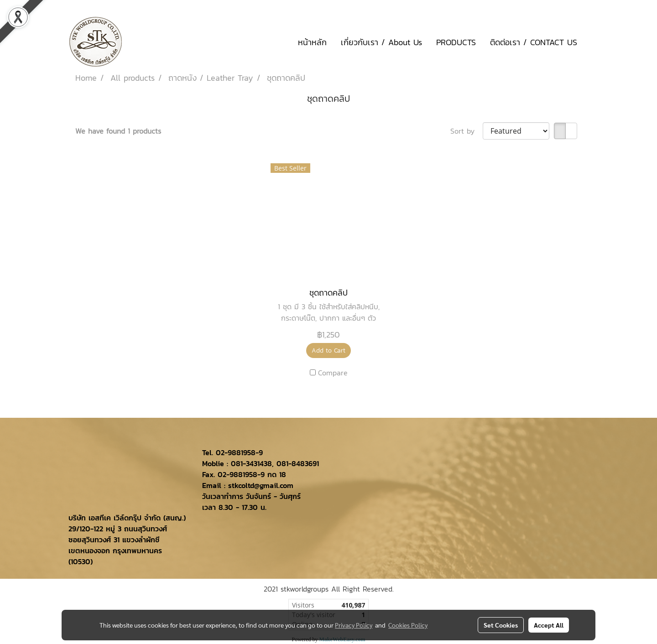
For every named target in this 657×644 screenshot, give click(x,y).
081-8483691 (298, 463)
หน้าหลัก (312, 42)
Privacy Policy (354, 625)
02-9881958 (236, 452)
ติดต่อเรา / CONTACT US (534, 42)
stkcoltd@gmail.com (261, 485)
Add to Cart (328, 351)
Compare (333, 373)
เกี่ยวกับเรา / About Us (381, 42)
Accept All (549, 625)
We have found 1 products (118, 131)
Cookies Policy (408, 625)
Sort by (467, 131)
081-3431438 (251, 463)
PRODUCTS (456, 42)
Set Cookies (501, 625)
